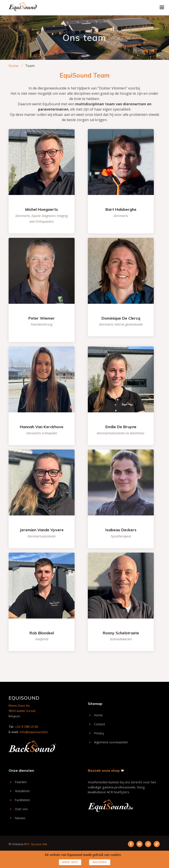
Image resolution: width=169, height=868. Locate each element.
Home (14, 66)
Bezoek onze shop (104, 770)
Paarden (21, 782)
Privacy (99, 733)
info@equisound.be (34, 732)
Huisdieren (22, 791)
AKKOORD (100, 862)
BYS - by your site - (36, 844)
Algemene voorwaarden (111, 742)
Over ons (21, 809)
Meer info (70, 862)
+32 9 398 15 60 (27, 727)
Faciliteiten (22, 800)
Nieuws (20, 818)
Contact (100, 724)
